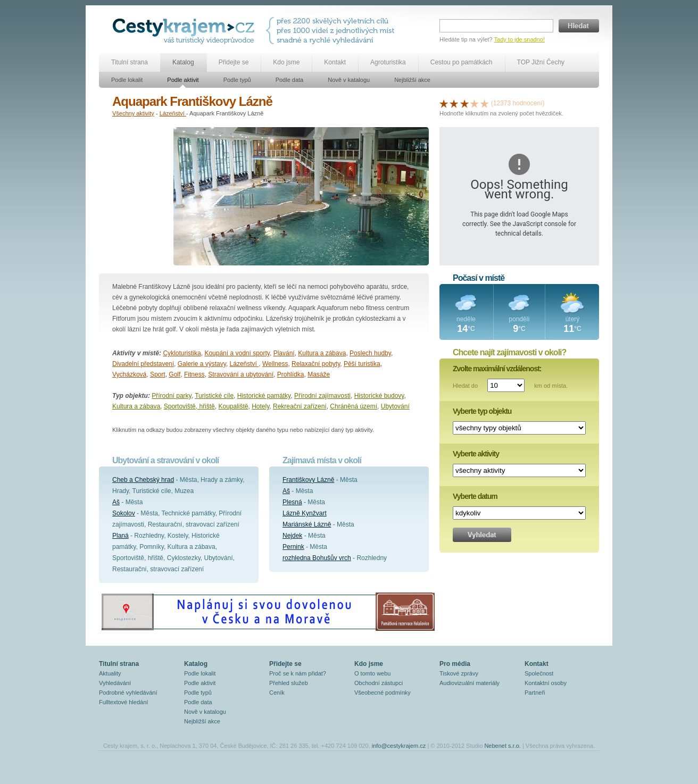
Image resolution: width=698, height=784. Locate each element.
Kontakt (335, 62)
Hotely (260, 406)
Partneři (535, 693)
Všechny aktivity (133, 113)
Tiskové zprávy (459, 673)
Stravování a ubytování (241, 374)
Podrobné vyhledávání (128, 693)
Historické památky (264, 396)
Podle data (290, 80)
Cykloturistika (182, 353)
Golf (174, 374)
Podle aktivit (183, 80)
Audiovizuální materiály (470, 683)
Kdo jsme (286, 62)
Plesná (292, 502)
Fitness (194, 374)
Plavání (284, 353)
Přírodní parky (171, 396)
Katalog (183, 62)
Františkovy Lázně (308, 480)
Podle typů (237, 80)
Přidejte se (234, 62)
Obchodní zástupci (379, 683)
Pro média (455, 664)
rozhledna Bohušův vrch (317, 558)
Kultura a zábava (322, 353)
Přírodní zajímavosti (322, 396)
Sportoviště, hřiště (189, 406)
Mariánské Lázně (307, 524)
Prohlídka (291, 374)
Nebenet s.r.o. (502, 746)
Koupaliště (233, 406)
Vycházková (129, 374)
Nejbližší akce (412, 80)
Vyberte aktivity (476, 454)
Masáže (319, 374)
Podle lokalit (127, 80)
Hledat (579, 26)
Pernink (293, 547)
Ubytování (395, 406)
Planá (121, 536)
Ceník (277, 693)
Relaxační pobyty (316, 364)
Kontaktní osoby (546, 683)
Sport (158, 374)
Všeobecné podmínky (383, 693)
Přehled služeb (289, 683)
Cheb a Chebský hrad (143, 480)
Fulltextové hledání (123, 702)
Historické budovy (379, 396)
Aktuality (110, 673)
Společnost (539, 673)
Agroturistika (388, 62)
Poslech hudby (370, 353)
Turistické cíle (214, 396)
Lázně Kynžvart (305, 513)
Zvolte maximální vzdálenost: (497, 369)
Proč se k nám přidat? (298, 673)
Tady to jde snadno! (520, 39)
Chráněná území (354, 406)
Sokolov (124, 513)
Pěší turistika (362, 364)
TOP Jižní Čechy (541, 62)
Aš (116, 502)
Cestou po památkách (462, 62)
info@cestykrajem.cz (399, 746)
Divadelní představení (143, 364)
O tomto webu (372, 673)
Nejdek (292, 536)
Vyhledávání (115, 683)
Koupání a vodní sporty (237, 353)
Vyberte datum (475, 496)
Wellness (275, 364)
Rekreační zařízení (300, 406)
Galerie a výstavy (202, 364)
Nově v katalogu (349, 80)
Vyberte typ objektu (482, 411)
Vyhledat (482, 535)
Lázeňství (173, 113)
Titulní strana (130, 62)
